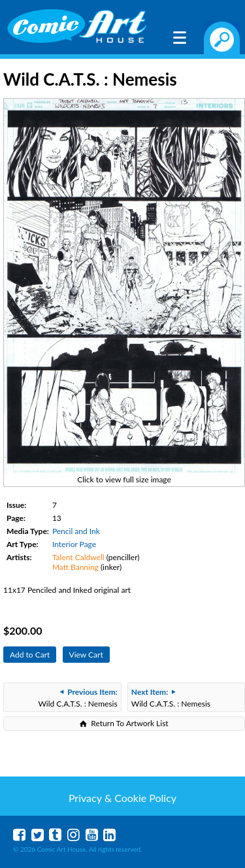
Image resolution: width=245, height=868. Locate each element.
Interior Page (74, 544)
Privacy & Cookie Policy (122, 798)
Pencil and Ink (76, 531)
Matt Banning (75, 567)
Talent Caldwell (78, 557)
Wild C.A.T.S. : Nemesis (77, 698)
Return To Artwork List (129, 723)
